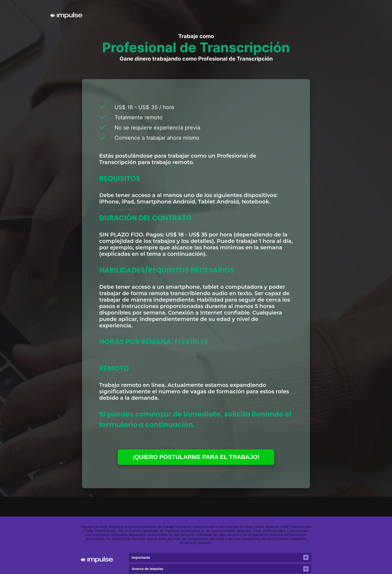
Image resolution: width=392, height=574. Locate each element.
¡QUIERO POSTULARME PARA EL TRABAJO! (196, 457)
